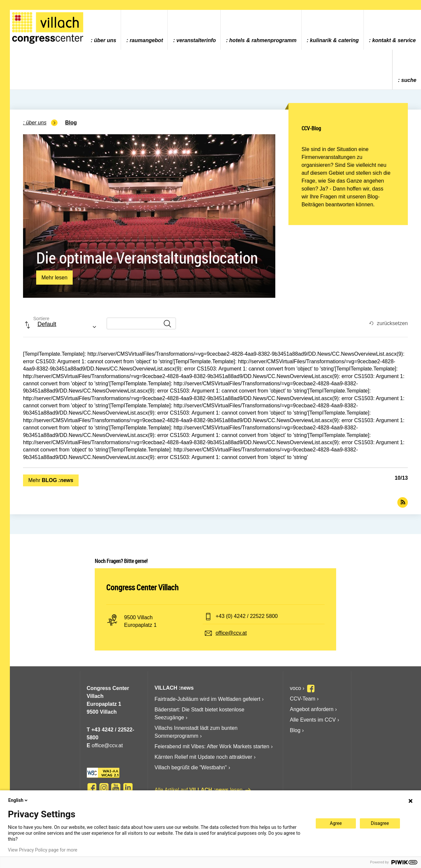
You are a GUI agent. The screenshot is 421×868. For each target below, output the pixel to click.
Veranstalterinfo (196, 40)
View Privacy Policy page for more (43, 850)
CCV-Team (302, 699)
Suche (409, 80)
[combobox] (62, 327)
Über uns (105, 40)
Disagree (380, 823)
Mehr (51, 480)
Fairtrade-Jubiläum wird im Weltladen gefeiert (208, 699)
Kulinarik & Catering (334, 40)
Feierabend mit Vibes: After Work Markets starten (212, 746)
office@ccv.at (231, 633)
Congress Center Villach (142, 587)
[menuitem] (103, 30)
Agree (336, 823)
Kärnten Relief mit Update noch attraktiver (203, 757)
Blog (71, 123)
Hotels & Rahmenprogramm (263, 40)
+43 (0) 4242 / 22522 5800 (247, 616)
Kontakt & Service (394, 40)
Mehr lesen (54, 279)
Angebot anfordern (312, 709)
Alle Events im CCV (313, 720)
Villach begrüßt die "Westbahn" (191, 767)
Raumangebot (146, 40)
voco (295, 688)
